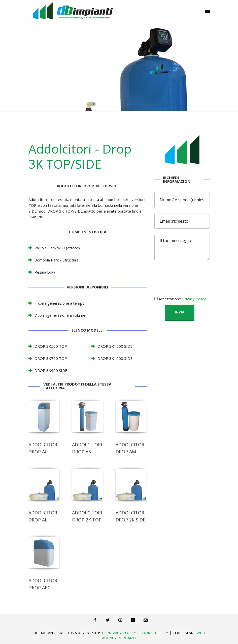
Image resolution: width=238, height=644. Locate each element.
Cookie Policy (154, 633)
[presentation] (193, 276)
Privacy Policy (194, 299)
